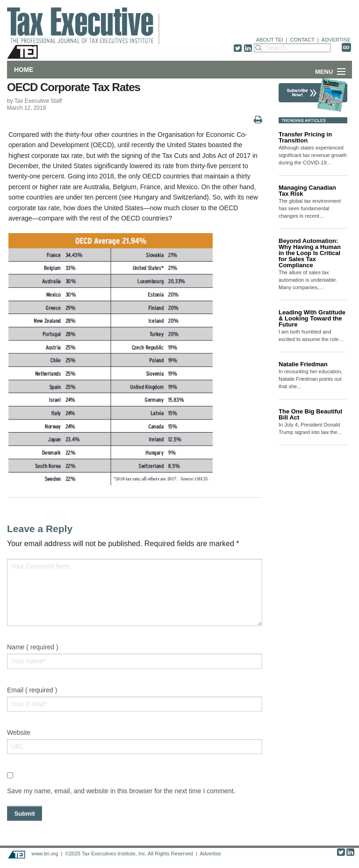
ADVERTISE (336, 40)
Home (24, 70)
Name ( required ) (33, 647)
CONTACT (302, 40)
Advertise (210, 854)
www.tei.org (45, 854)
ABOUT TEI (270, 40)
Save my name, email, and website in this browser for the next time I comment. (121, 791)
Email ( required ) (32, 690)
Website (19, 733)
